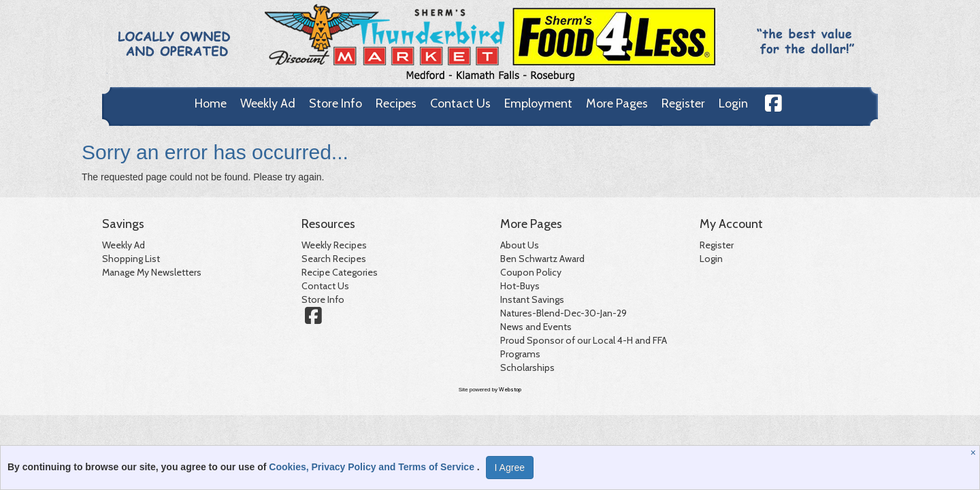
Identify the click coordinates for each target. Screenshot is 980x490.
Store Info (336, 103)
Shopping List (131, 259)
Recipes (396, 103)
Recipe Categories (340, 272)
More (617, 103)
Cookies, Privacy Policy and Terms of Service (373, 467)
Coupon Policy (531, 272)
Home (211, 103)
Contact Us (460, 103)
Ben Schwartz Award (542, 259)
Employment (538, 103)
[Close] (975, 453)
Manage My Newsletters (152, 272)
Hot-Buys (520, 286)
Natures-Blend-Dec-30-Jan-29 (563, 313)
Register (683, 103)
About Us (520, 245)
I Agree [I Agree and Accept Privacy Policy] (510, 468)
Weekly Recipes (334, 245)
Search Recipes (334, 259)
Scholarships (527, 367)
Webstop (510, 389)
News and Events (536, 327)
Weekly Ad (268, 103)
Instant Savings (532, 299)
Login (733, 103)
